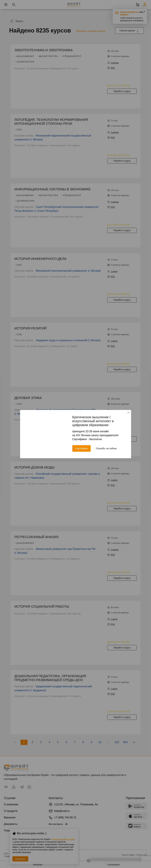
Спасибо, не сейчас (106, 448)
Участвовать (82, 448)
